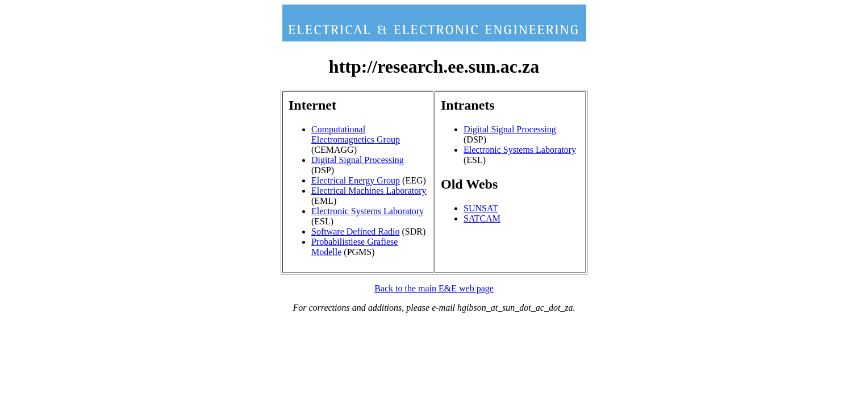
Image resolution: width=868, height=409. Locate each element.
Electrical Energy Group (356, 180)
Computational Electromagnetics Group (356, 134)
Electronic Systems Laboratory (368, 211)
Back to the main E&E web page (434, 288)
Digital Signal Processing (358, 160)
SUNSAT (481, 208)
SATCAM (482, 218)
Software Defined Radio (356, 231)
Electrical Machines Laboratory (369, 191)
